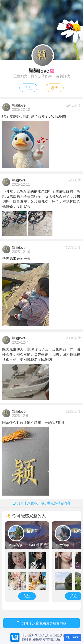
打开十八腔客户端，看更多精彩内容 (44, 503)
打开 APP (73, 637)
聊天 (55, 88)
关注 (28, 88)
